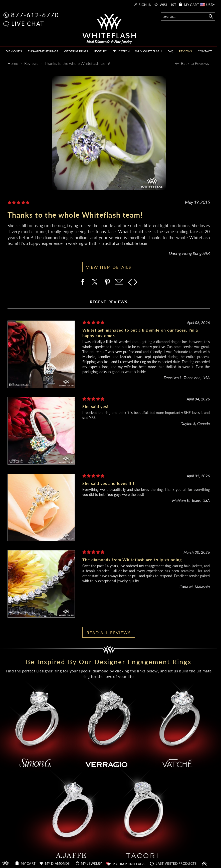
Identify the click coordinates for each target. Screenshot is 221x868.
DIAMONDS (14, 51)
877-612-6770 (35, 15)
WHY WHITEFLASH (148, 51)
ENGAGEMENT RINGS (43, 51)
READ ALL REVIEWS (109, 632)
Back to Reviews (195, 63)
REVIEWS (185, 51)
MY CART (191, 5)
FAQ (170, 51)
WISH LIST (168, 5)
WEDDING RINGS (76, 51)
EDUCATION (121, 51)
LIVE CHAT (28, 24)
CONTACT (205, 51)
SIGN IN (145, 5)
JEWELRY (100, 51)
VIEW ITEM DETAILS (109, 267)
